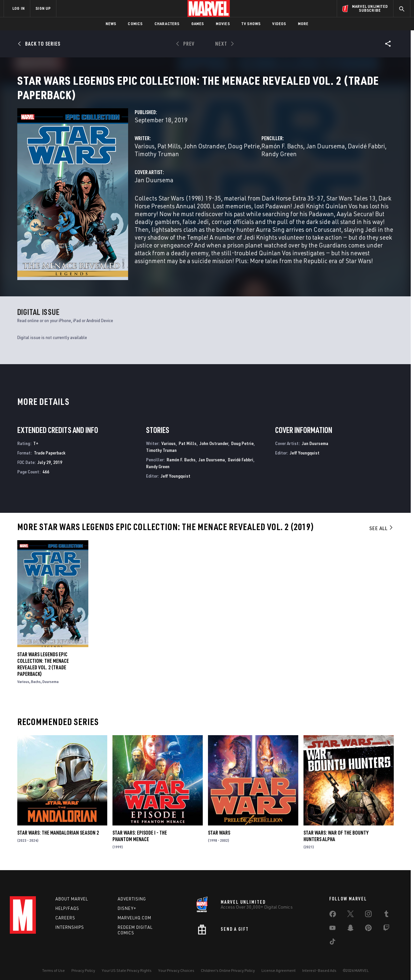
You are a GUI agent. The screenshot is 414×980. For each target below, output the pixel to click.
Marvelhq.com (134, 912)
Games (198, 24)
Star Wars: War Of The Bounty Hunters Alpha (336, 828)
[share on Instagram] (368, 909)
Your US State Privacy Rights (127, 965)
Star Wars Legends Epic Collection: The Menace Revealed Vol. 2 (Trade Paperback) (43, 656)
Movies (223, 24)
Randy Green (279, 162)
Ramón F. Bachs (282, 154)
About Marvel (72, 893)
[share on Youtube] (333, 923)
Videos (279, 24)
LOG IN (19, 8)
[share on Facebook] (333, 910)
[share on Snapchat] (350, 923)
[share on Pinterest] (368, 923)
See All (381, 521)
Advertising (132, 893)
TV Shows (251, 24)
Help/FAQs (67, 902)
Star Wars (219, 825)
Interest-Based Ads (319, 965)
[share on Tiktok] (333, 937)
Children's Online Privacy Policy (228, 965)
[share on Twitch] (386, 923)
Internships (70, 921)
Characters (167, 24)
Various (145, 154)
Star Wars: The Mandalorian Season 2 (58, 825)
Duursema (51, 674)
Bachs (36, 674)
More (303, 24)
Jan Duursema (325, 154)
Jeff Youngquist (176, 468)
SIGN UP (43, 8)
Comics (135, 24)
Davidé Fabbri (366, 154)
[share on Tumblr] (386, 909)
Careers (65, 912)
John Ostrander (204, 154)
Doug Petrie (244, 154)
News (111, 24)
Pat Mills (169, 154)
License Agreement (279, 965)
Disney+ (127, 902)
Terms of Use (53, 965)
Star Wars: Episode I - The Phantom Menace (140, 828)
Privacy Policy (83, 965)
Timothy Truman (157, 162)
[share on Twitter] (350, 909)
